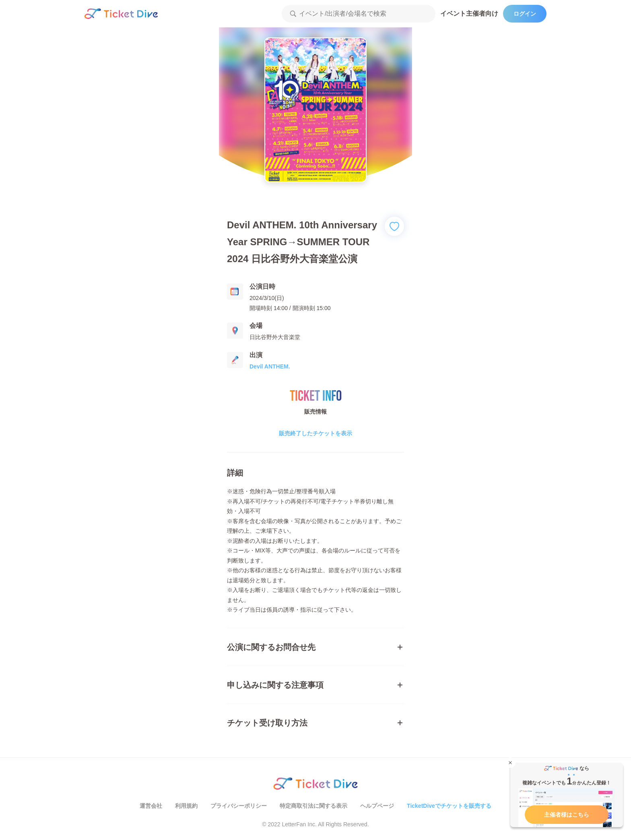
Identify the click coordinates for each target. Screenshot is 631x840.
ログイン (525, 14)
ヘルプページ (377, 806)
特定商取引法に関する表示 (313, 806)
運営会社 (151, 806)
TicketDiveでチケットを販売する (449, 806)
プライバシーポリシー (239, 806)
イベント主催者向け (469, 13)
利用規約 (186, 806)
